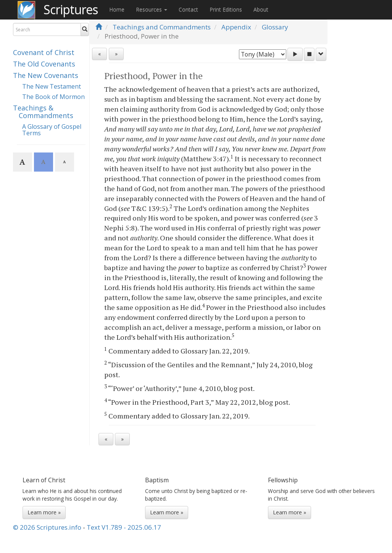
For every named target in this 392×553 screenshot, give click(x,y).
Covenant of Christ (44, 52)
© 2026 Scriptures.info (47, 527)
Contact (188, 9)
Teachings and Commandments (162, 27)
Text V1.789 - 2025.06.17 (124, 527)
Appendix (236, 27)
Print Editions (226, 9)
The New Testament (52, 86)
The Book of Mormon (53, 97)
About (261, 9)
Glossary (275, 27)
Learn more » (44, 512)
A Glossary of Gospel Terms (52, 130)
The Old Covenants (44, 64)
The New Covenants (46, 75)
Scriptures (71, 9)
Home (117, 9)
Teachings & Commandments (43, 112)
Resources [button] (152, 9)
